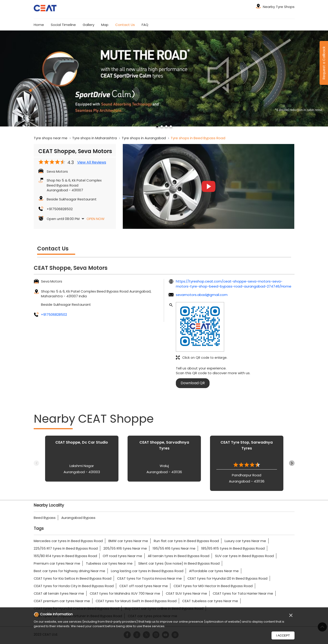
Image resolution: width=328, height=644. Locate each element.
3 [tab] (166, 126)
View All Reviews (92, 162)
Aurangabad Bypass (78, 518)
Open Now (96, 219)
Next (292, 463)
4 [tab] (171, 126)
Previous (36, 463)
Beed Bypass (45, 518)
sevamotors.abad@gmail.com (202, 295)
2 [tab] (162, 126)
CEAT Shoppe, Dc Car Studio (82, 442)
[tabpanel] (164, 78)
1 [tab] (157, 126)
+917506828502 (60, 209)
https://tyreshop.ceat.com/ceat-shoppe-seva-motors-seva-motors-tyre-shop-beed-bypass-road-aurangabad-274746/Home (234, 284)
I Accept (283, 635)
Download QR (193, 383)
